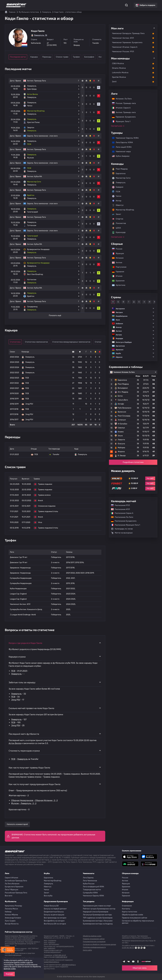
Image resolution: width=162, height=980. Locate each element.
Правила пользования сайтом (135, 918)
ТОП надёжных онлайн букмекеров (98, 918)
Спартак (118, 219)
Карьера (37, 57)
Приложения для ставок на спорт (97, 906)
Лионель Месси (11, 909)
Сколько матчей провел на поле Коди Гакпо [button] (31, 708)
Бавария (118, 187)
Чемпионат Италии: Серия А (125, 47)
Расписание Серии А (121, 513)
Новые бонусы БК (51, 906)
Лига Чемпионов (90, 881)
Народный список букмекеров (96, 912)
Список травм (71, 57)
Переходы (54, 57)
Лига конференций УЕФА (93, 887)
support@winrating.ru (52, 962)
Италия (116, 276)
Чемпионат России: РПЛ (123, 52)
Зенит (117, 214)
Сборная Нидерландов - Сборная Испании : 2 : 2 (34, 800)
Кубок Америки (119, 156)
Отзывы (97, 4)
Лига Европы (88, 878)
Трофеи (88, 57)
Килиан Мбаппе (11, 915)
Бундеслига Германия (14, 887)
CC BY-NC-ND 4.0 (134, 948)
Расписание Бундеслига (122, 521)
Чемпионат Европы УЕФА (124, 138)
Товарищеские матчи (92, 890)
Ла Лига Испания (12, 884)
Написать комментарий (17, 824)
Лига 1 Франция (12, 890)
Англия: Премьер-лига (123, 112)
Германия (117, 272)
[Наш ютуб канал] (133, 961)
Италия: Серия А (120, 108)
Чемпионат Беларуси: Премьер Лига (128, 33)
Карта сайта (87, 950)
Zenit (114, 82)
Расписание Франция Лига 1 (124, 525)
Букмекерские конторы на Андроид (98, 924)
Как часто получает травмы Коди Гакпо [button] (29, 768)
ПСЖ (116, 192)
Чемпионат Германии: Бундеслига (127, 42)
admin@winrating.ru (69, 965)
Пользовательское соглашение (94, 942)
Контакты (126, 909)
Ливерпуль (16, 674)
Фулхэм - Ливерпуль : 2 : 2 (24, 803)
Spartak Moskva (119, 77)
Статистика (40, 4)
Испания (118, 258)
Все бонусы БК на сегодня (55, 924)
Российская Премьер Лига (16, 893)
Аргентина (117, 285)
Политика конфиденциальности (94, 947)
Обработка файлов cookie (133, 915)
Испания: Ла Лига (122, 99)
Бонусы (62, 4)
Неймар (8, 912)
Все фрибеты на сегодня (54, 921)
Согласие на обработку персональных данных (138, 922)
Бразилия (117, 281)
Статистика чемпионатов (38, 342)
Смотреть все (117, 126)
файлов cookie (10, 969)
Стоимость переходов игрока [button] (24, 751)
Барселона (119, 173)
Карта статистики (130, 912)
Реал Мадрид (120, 169)
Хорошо (9, 974)
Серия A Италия (11, 878)
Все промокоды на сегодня (55, 918)
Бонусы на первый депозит (55, 909)
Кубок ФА (38, 177)
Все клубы (48, 896)
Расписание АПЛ (119, 509)
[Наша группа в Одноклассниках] (138, 961)
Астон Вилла (15, 743)
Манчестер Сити (121, 178)
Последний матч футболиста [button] (24, 734)
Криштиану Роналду (13, 906)
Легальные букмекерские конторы (97, 915)
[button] (133, 309)
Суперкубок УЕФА (90, 893)
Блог (89, 4)
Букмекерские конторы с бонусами (98, 921)
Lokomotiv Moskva (120, 73)
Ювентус (118, 205)
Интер (117, 201)
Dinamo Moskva (119, 68)
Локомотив (119, 223)
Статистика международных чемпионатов (73, 342)
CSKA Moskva (118, 63)
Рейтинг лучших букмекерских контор (99, 909)
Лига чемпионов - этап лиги (46, 136)
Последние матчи (18, 57)
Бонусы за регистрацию (54, 915)
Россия (116, 249)
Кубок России (89, 884)
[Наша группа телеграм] (124, 961)
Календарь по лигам (122, 529)
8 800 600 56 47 (61, 957)
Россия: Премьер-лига (123, 103)
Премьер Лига (40, 81)
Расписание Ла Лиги (121, 517)
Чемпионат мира (120, 152)
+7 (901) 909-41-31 (59, 955)
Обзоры (71, 4)
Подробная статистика (133, 462)
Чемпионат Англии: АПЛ (123, 38)
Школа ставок (109, 4)
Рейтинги (52, 4)
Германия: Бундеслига (123, 117)
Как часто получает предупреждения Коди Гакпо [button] (35, 784)
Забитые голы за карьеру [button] (22, 682)
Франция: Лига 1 (120, 121)
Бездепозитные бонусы (54, 912)
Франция (117, 253)
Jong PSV (16, 700)
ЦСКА (116, 228)
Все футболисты (12, 924)
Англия (116, 263)
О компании (127, 906)
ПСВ (13, 671)
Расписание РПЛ (119, 505)
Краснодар (119, 232)
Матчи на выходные (122, 533)
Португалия (118, 267)
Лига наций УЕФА (121, 147)
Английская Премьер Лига (16, 881)
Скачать (81, 4)
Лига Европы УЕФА (121, 142)
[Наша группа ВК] (129, 961)
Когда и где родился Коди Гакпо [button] (25, 643)
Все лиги (9, 896)
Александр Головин (13, 918)
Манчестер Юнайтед (123, 210)
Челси (117, 196)
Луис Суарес (10, 921)
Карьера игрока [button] (17, 657)
